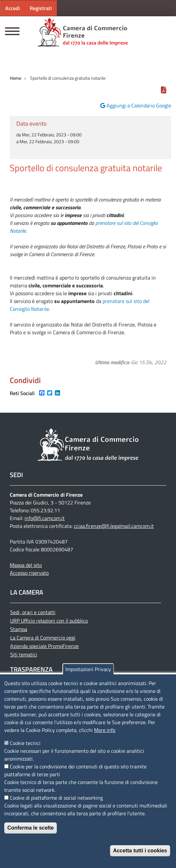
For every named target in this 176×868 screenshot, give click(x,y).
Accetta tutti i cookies (140, 851)
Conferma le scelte (30, 828)
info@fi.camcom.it (45, 518)
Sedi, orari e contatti (33, 612)
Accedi (13, 8)
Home (16, 78)
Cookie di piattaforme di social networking (56, 798)
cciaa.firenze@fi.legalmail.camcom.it (114, 526)
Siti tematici (24, 654)
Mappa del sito (26, 565)
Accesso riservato (29, 573)
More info (105, 730)
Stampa (19, 629)
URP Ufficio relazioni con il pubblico (49, 621)
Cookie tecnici (25, 743)
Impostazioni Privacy (88, 669)
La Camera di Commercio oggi (43, 638)
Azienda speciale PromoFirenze (44, 646)
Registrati (41, 8)
